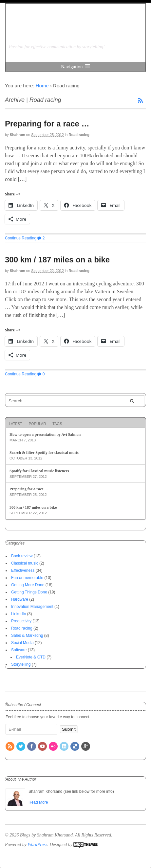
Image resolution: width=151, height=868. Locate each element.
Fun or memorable (27, 578)
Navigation (72, 67)
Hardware (20, 599)
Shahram (18, 135)
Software (19, 650)
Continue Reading (21, 238)
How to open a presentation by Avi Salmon (45, 434)
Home (42, 86)
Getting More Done (28, 585)
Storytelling (21, 664)
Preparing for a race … (47, 124)
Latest (16, 424)
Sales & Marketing (27, 635)
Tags (57, 424)
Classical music (25, 563)
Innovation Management (32, 607)
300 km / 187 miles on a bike (57, 260)
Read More (38, 802)
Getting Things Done (29, 592)
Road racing (79, 135)
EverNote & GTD (31, 657)
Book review (22, 556)
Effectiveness (23, 570)
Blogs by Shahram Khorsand (57, 30)
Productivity (21, 621)
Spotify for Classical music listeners (39, 471)
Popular (38, 424)
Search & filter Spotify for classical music (44, 453)
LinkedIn (19, 614)
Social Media (22, 643)
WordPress (37, 845)
